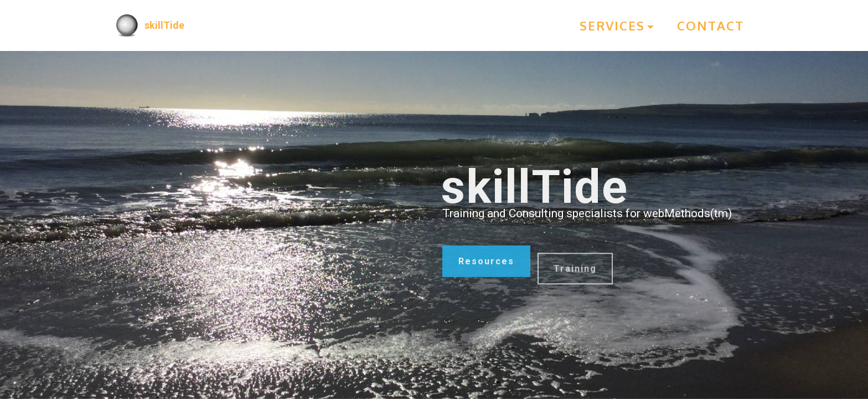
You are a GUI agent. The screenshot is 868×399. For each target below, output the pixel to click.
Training (575, 278)
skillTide (164, 25)
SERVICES (612, 25)
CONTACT (711, 25)
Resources (486, 265)
